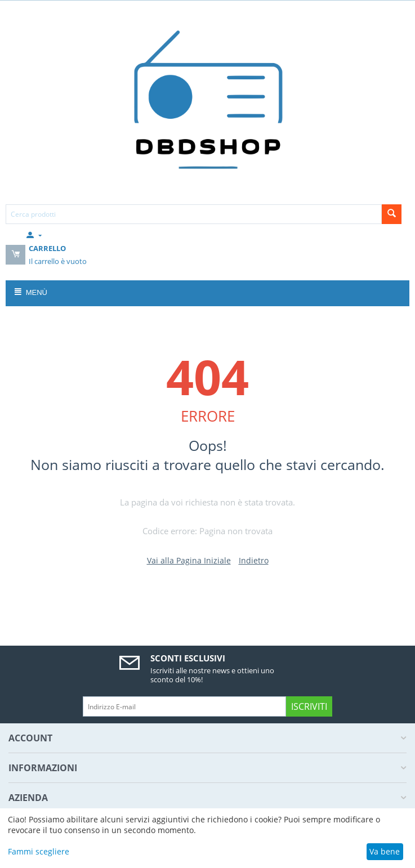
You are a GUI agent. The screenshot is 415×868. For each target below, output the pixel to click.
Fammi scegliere (39, 851)
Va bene (385, 851)
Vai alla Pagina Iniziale (189, 560)
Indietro (254, 560)
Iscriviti (309, 706)
